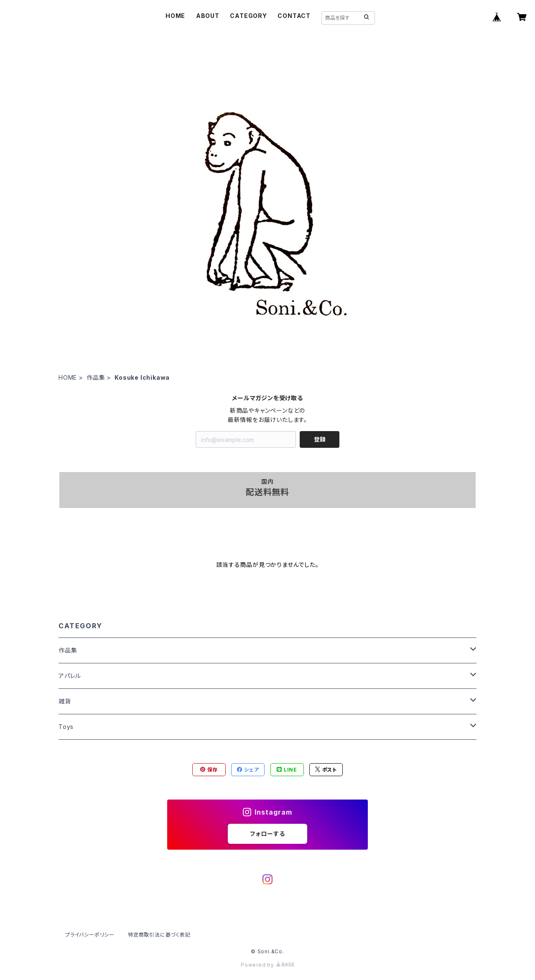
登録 (320, 439)
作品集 (96, 377)
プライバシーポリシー (90, 935)
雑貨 (65, 701)
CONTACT (294, 16)
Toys (66, 727)
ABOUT (208, 16)
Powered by (267, 965)
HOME (175, 16)
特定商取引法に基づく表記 (159, 935)
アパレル (70, 676)
